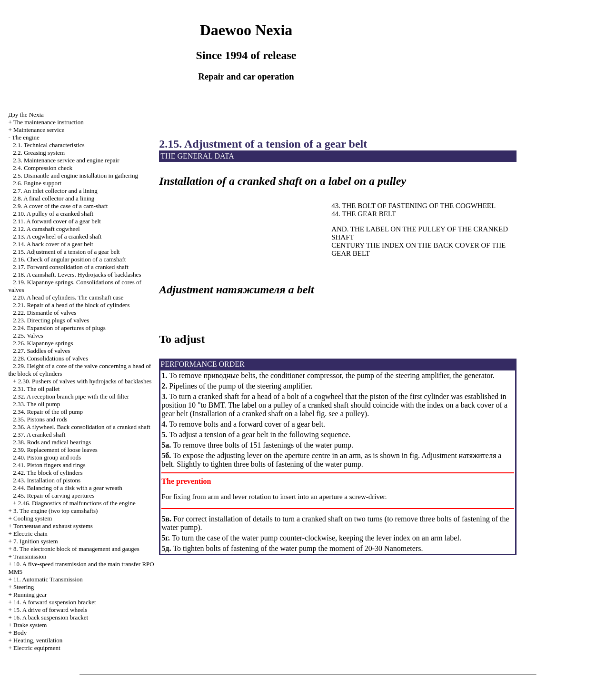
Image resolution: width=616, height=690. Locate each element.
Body (20, 633)
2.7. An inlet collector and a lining (55, 191)
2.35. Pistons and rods (40, 419)
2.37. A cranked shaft (39, 435)
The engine (26, 137)
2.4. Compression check (43, 168)
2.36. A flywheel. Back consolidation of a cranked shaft (81, 427)
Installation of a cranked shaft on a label (253, 414)
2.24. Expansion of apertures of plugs (59, 328)
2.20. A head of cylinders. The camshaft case (68, 297)
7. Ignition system (36, 541)
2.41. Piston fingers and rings (49, 465)
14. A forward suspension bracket (55, 602)
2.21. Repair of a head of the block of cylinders (71, 305)
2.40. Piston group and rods (47, 457)
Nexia (26, 115)
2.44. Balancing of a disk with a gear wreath (68, 488)
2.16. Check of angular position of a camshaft (69, 259)
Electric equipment (37, 648)
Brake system (30, 625)
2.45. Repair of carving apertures (54, 495)
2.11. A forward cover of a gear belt (57, 221)
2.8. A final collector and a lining (54, 198)
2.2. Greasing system (39, 153)
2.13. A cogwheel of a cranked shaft (57, 236)
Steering (24, 587)
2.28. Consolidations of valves (50, 358)
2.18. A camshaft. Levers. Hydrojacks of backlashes (77, 275)
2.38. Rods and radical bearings (52, 442)
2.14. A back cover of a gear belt (53, 244)
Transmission (30, 556)
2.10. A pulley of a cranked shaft (53, 214)
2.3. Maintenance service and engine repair (66, 160)
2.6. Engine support (37, 183)
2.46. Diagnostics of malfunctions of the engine (77, 503)
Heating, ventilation (38, 640)
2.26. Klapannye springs (43, 343)
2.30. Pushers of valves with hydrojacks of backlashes (85, 381)
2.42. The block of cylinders (48, 473)
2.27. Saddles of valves (41, 351)
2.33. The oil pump (36, 404)
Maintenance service (39, 130)
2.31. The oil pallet (36, 389)
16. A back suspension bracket (51, 617)
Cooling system (33, 518)
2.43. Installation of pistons (47, 480)
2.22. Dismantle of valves (45, 313)
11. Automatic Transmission (48, 579)
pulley (354, 414)
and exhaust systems (53, 526)
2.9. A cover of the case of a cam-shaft (60, 206)
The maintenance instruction (49, 122)
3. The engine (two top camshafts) (55, 511)
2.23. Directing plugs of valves (51, 320)
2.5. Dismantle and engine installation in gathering (75, 175)
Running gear (30, 595)
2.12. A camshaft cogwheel (46, 229)
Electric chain (30, 534)
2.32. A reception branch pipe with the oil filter (71, 396)
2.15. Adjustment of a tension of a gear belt (66, 252)
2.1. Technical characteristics (49, 145)
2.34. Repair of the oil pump (48, 412)
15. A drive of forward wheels (50, 610)
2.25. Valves (28, 335)
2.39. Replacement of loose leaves (55, 450)
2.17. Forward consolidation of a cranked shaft (71, 267)
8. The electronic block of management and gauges (76, 549)
